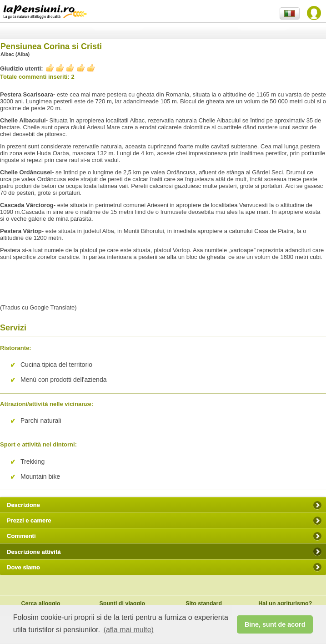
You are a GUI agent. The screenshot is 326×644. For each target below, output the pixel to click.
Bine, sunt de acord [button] (275, 624)
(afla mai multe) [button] (129, 630)
